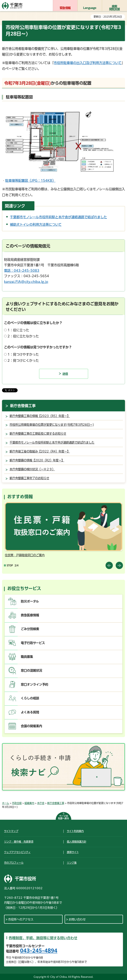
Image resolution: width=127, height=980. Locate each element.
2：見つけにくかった (23, 361)
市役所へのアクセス (21, 919)
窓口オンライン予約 (35, 684)
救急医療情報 (30, 615)
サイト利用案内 (75, 831)
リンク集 (72, 863)
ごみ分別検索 (30, 629)
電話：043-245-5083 (22, 271)
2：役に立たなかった (23, 336)
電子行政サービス (33, 643)
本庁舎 (41, 803)
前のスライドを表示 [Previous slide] (109, 565)
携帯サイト (73, 852)
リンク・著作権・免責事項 (19, 842)
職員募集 (27, 657)
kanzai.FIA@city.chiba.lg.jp (26, 282)
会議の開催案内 (31, 726)
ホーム (6, 803)
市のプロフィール (14, 863)
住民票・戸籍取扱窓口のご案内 (25, 555)
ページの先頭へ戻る (64, 817)
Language (90, 8)
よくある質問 (30, 712)
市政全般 (17, 803)
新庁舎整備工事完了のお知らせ (29, 478)
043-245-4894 (39, 951)
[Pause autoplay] (9, 565)
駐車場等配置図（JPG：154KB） (30, 181)
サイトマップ (11, 831)
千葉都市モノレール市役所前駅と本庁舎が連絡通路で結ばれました (58, 217)
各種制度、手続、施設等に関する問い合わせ (43, 938)
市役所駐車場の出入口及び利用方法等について (88, 63)
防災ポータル (30, 601)
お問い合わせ (77, 919)
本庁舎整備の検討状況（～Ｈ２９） (32, 469)
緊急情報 (65, 8)
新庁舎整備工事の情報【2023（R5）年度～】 (40, 416)
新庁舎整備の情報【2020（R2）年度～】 (37, 460)
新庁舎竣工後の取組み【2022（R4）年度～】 (40, 451)
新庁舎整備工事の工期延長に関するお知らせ (38, 434)
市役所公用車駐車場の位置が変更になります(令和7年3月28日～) (52, 425)
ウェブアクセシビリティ (17, 852)
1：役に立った (18, 330)
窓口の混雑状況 (31, 670)
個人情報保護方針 (77, 842)
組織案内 (29, 803)
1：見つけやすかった (23, 354)
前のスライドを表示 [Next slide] (119, 565)
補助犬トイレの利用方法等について (36, 225)
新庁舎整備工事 (23, 406)
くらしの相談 (30, 698)
